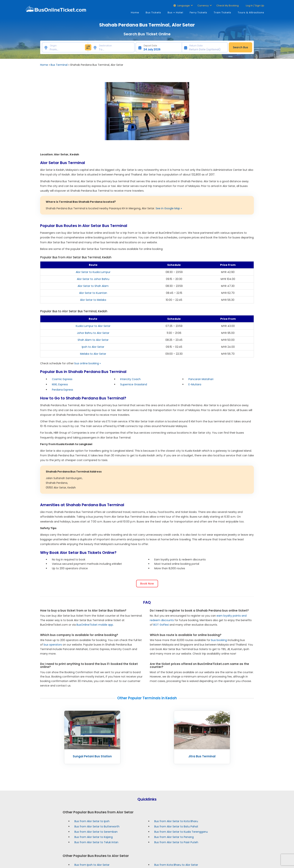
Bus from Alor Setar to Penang (174, 837)
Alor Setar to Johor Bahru (93, 279)
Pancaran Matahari (201, 379)
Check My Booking (228, 6)
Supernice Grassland (134, 384)
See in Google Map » (169, 208)
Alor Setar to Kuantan (93, 293)
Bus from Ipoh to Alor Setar (92, 865)
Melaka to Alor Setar (93, 354)
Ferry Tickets (198, 12)
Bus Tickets (153, 12)
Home (135, 12)
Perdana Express (63, 390)
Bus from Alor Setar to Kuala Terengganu (181, 832)
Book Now (147, 584)
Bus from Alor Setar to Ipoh (92, 821)
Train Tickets (222, 12)
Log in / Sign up (255, 6)
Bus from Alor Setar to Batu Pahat (176, 826)
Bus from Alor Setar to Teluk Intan (96, 842)
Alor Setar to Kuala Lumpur (93, 272)
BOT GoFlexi (161, 625)
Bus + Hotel (175, 12)
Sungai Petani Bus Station (92, 756)
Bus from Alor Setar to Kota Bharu (176, 821)
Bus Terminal (59, 65)
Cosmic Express (62, 379)
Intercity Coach (130, 379)
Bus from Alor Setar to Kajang (94, 837)
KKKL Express (60, 384)
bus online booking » (88, 363)
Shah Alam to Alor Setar (93, 340)
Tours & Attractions (251, 12)
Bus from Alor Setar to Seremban (96, 832)
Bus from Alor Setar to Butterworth (97, 826)
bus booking (219, 640)
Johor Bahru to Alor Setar (93, 333)
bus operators (53, 645)
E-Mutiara (195, 384)
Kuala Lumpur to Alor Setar (93, 326)
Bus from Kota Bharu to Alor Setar (176, 865)
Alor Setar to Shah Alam (93, 286)
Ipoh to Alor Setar (93, 347)
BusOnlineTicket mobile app (95, 625)
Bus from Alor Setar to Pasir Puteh (176, 842)
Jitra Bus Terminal (202, 756)
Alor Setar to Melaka (93, 300)
